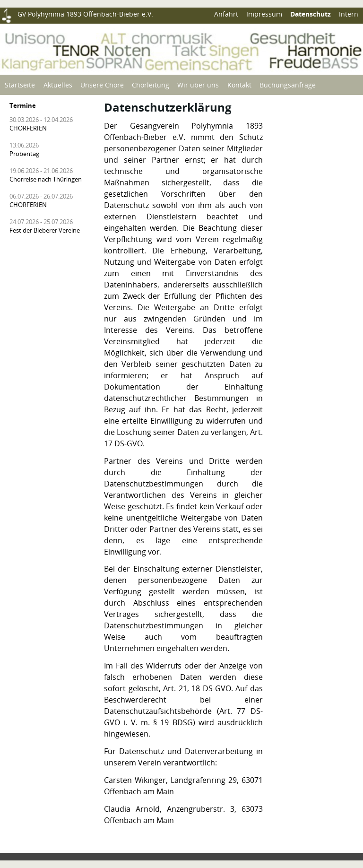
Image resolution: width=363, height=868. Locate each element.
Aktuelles (58, 85)
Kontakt (239, 85)
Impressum (264, 14)
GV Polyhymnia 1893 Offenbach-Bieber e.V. (85, 14)
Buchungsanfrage (288, 85)
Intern (349, 14)
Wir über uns (198, 85)
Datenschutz (311, 14)
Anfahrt (226, 14)
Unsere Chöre (102, 85)
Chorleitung (151, 85)
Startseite (20, 85)
